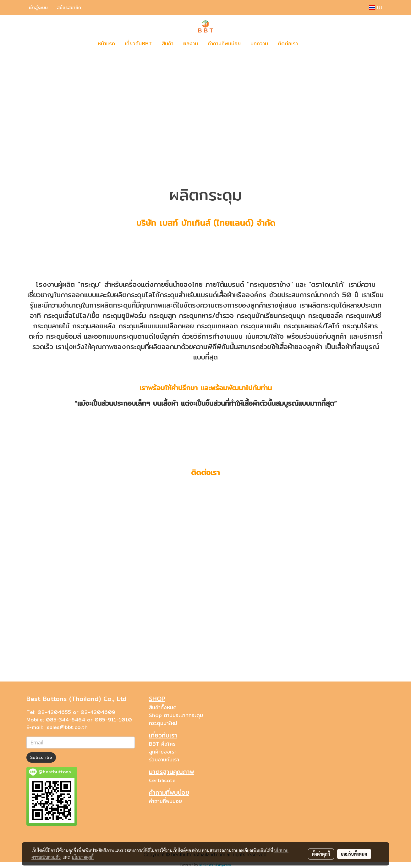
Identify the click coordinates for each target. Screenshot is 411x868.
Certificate (162, 780)
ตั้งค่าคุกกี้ (321, 854)
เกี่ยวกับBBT (138, 44)
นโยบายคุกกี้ (83, 857)
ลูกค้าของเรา (163, 752)
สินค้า (168, 44)
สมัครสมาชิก (69, 8)
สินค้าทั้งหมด (163, 707)
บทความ (259, 44)
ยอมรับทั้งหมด (354, 854)
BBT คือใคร (162, 744)
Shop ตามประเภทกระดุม (176, 715)
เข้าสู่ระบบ (38, 8)
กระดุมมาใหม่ (163, 723)
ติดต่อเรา (288, 44)
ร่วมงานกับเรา (164, 760)
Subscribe (41, 757)
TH (376, 7)
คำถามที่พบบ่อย (224, 44)
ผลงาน (191, 44)
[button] (312, 44)
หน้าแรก (106, 44)
